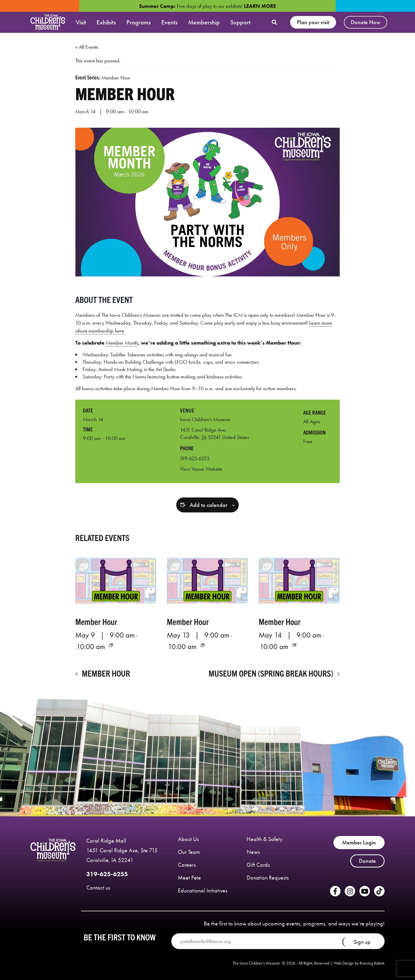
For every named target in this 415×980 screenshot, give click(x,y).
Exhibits (106, 22)
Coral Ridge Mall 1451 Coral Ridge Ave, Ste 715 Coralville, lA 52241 (122, 850)
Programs (139, 22)
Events (169, 22)
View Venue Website (201, 469)
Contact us (98, 888)
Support (240, 22)
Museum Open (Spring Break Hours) (272, 673)
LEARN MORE (260, 6)
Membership (204, 22)
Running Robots (372, 963)
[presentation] (116, 581)
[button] (274, 22)
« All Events (87, 47)
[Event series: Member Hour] (111, 645)
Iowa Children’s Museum (205, 419)
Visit (81, 22)
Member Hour (96, 621)
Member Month (122, 343)
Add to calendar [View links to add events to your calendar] (209, 505)
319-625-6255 (107, 874)
